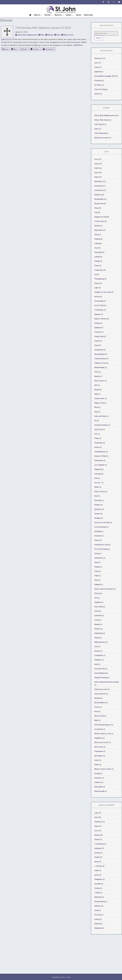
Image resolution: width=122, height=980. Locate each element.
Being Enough (99, 791)
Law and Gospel (100, 527)
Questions (98, 509)
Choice (97, 707)
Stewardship (99, 301)
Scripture (35, 49)
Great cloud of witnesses (104, 589)
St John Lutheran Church (61, 9)
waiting (97, 257)
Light (96, 288)
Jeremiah (98, 884)
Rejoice (97, 376)
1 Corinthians (99, 844)
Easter (97, 67)
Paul (96, 478)
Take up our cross (101, 689)
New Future (99, 747)
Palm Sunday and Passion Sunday (106, 682)
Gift (96, 385)
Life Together (99, 465)
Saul (96, 496)
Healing (97, 239)
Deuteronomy (99, 901)
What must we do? (101, 742)
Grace (96, 164)
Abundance (98, 181)
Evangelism (99, 655)
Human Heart (99, 398)
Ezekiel (97, 857)
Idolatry (97, 514)
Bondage (98, 531)
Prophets (98, 660)
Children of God (100, 363)
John (96, 817)
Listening (98, 474)
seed (96, 664)
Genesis (97, 853)
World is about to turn (103, 733)
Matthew (98, 822)
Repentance (99, 230)
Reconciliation (100, 354)
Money (97, 389)
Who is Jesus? (99, 381)
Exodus (97, 888)
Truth (96, 372)
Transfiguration (100, 452)
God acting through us (103, 725)
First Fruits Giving (101, 549)
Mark (96, 826)
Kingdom (98, 602)
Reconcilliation (100, 702)
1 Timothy (98, 866)
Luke (96, 813)
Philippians (98, 879)
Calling (97, 243)
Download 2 (49, 49)
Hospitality (98, 443)
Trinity (97, 611)
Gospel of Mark (100, 456)
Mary (96, 412)
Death (97, 764)
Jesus (96, 172)
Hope (96, 177)
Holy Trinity (99, 607)
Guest (97, 129)
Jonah (96, 910)
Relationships (99, 367)
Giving (97, 553)
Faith (96, 168)
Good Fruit (98, 429)
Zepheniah (98, 928)
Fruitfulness (99, 310)
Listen (97, 620)
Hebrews (98, 906)
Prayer (97, 265)
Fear (96, 212)
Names (97, 540)
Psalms (97, 839)
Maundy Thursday (101, 677)
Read (5, 49)
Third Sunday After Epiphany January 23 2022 (43, 28)
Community (99, 190)
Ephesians (98, 897)
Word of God (99, 716)
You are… (98, 483)
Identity (97, 226)
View (14, 49)
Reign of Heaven (101, 319)
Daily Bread (99, 633)
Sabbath (97, 584)
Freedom (98, 332)
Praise (97, 438)
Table (96, 576)
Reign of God (99, 403)
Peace (97, 208)
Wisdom (97, 629)
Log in (68, 977)
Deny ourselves (100, 694)
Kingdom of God (100, 217)
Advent (97, 94)
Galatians (98, 848)
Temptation (99, 460)
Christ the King (100, 89)
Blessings (98, 500)
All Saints (98, 85)
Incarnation (99, 729)
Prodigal (97, 518)
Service (97, 296)
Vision (97, 345)
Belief (97, 487)
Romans (97, 835)
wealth (97, 341)
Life (96, 434)
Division (97, 651)
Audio (24, 49)
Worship (97, 698)
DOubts (97, 505)
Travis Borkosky (100, 133)
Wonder (97, 624)
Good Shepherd (100, 673)
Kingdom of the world (103, 292)
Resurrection (99, 203)
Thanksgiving (99, 279)
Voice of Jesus (100, 491)
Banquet (98, 314)
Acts (96, 830)
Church (97, 283)
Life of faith (99, 305)
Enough (97, 773)
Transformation (100, 358)
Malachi (97, 924)
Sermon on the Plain (102, 522)
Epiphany (98, 72)
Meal (96, 580)
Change (97, 261)
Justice (97, 447)
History (97, 593)
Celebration (99, 558)
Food (96, 571)
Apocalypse (99, 756)
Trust (96, 248)
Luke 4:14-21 (6, 39)
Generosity (98, 186)
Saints (97, 760)
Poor (96, 646)
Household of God (101, 545)
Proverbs (98, 915)
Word (96, 407)
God (96, 598)
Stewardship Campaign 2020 (105, 76)
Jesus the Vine (100, 669)
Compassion (99, 350)
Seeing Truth (99, 336)
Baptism (97, 195)
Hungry (97, 567)
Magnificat (98, 738)
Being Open (99, 787)
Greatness (98, 778)
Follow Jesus (99, 221)
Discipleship (99, 199)
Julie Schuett (99, 124)
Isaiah (97, 870)
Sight (96, 394)
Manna (97, 638)
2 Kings (97, 893)
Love (96, 159)
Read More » (79, 45)
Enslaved (98, 536)
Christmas (98, 80)
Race (96, 711)
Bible (96, 720)
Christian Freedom (101, 425)
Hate (96, 562)
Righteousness (100, 642)
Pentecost (98, 58)
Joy (95, 274)
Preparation (99, 751)
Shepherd (98, 469)
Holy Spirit (98, 252)
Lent (96, 63)
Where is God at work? (103, 769)
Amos (96, 862)
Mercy (97, 234)
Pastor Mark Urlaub (102, 120)
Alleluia (97, 323)
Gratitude (98, 615)
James (97, 875)
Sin (95, 421)
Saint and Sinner (100, 416)
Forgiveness (99, 270)
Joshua (97, 919)
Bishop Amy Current (102, 138)
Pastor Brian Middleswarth (104, 115)
